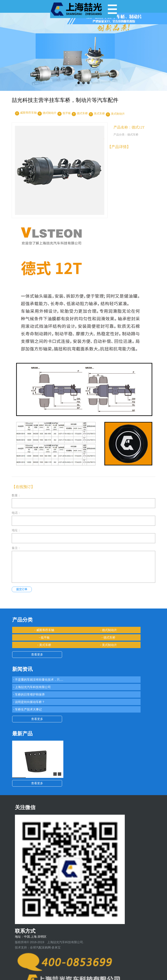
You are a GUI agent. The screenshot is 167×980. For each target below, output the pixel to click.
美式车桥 (99, 114)
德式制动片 (50, 113)
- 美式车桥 (44, 645)
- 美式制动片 (108, 645)
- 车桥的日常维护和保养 (29, 694)
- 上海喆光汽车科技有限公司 (32, 687)
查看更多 (37, 654)
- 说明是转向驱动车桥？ (29, 702)
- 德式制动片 (108, 630)
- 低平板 (44, 637)
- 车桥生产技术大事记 (28, 709)
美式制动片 (118, 114)
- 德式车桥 (108, 637)
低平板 (67, 113)
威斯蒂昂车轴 (28, 113)
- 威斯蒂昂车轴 (44, 630)
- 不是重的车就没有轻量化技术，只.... (38, 680)
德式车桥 (82, 113)
